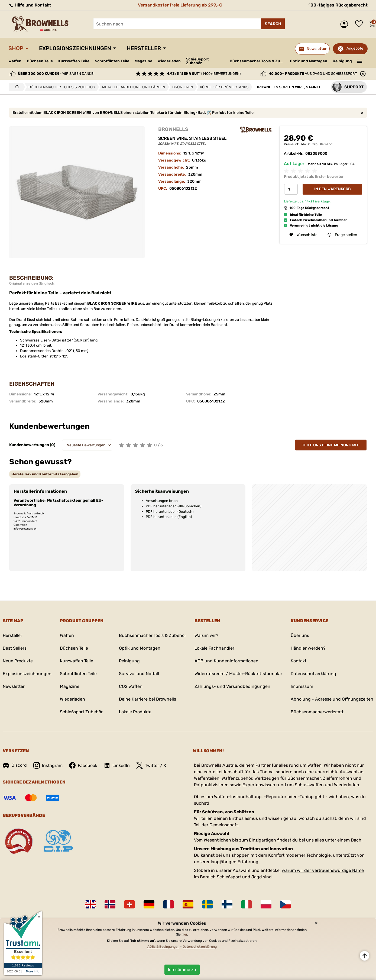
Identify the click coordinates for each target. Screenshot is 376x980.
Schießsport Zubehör (197, 61)
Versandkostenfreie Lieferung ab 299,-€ (180, 5)
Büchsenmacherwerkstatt (317, 712)
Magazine (143, 61)
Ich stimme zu (182, 970)
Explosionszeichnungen (75, 48)
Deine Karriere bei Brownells (148, 699)
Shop (16, 48)
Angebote (355, 48)
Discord (15, 765)
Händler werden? (308, 648)
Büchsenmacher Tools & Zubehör (258, 61)
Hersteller (144, 48)
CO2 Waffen (131, 686)
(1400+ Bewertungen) (204, 74)
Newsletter (14, 686)
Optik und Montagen (309, 61)
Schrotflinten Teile (112, 61)
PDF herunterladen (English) (169, 517)
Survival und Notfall (139, 674)
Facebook (83, 765)
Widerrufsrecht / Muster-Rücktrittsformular (238, 674)
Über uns (300, 635)
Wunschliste (360, 24)
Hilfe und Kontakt (30, 5)
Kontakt (299, 661)
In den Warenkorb (333, 189)
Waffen (15, 61)
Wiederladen (169, 61)
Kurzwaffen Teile (74, 61)
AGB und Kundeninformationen (226, 661)
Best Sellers (15, 648)
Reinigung (342, 61)
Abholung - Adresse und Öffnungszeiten (332, 699)
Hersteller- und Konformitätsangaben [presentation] (45, 474)
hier (184, 934)
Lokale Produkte (135, 712)
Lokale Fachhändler (214, 648)
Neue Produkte (18, 661)
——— (360, 61)
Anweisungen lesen (162, 501)
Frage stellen (342, 235)
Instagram (48, 765)
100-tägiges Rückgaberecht (338, 5)
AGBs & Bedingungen (163, 947)
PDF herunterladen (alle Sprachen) (174, 506)
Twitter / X (151, 765)
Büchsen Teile (40, 61)
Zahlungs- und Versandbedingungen (232, 686)
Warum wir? (206, 635)
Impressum (302, 686)
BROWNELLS (173, 129)
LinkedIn (117, 765)
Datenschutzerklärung (313, 674)
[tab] (45, 474)
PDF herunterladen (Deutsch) (170, 512)
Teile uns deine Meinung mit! (331, 445)
